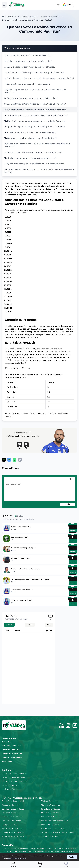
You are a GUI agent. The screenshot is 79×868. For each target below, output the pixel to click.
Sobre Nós (6, 742)
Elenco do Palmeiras (10, 785)
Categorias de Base (10, 825)
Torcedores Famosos (50, 836)
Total (49, 625)
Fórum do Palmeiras (11, 750)
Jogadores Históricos (11, 805)
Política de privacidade (12, 754)
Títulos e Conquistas (50, 801)
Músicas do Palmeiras (11, 789)
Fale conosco (8, 761)
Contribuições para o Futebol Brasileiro (57, 832)
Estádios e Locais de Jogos (13, 809)
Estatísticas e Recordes (51, 817)
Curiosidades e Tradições (12, 817)
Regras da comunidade (12, 758)
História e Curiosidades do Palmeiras (22, 798)
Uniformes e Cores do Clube (53, 828)
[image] (71, 479)
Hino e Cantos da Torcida (12, 828)
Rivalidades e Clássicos (51, 809)
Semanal (9, 625)
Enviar (68, 504)
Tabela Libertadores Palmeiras (14, 781)
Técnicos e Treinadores (51, 805)
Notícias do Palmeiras (11, 746)
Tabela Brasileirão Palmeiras (13, 777)
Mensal (30, 625)
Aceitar (72, 857)
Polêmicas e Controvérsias (13, 832)
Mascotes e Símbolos (50, 813)
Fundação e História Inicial (13, 801)
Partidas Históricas (10, 813)
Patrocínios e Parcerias (11, 821)
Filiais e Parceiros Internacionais (55, 821)
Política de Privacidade (17, 858)
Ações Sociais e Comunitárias (14, 836)
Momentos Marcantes (50, 825)
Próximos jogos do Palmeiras (14, 773)
